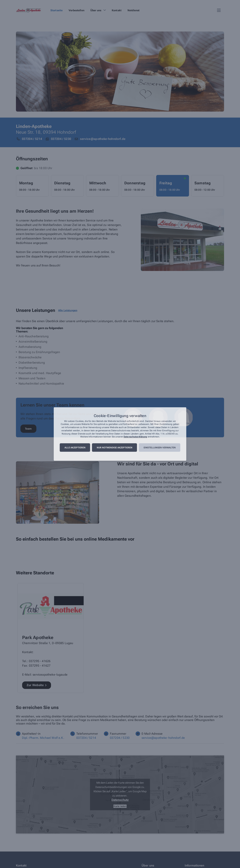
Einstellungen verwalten (160, 448)
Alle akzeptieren (75, 448)
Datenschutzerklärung (135, 437)
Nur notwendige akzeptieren (115, 448)
